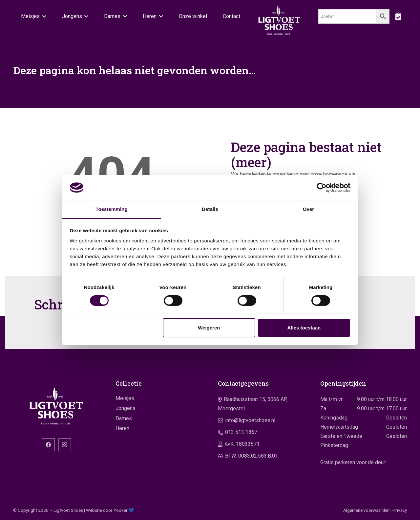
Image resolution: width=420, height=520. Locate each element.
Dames (124, 418)
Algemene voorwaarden (366, 510)
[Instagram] (65, 445)
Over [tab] (309, 209)
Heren (122, 428)
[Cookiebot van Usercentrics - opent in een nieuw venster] (322, 187)
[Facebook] (48, 445)
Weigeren (209, 328)
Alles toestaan (304, 328)
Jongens (126, 408)
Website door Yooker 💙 (110, 510)
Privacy (400, 510)
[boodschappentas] (398, 16)
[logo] (280, 20)
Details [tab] (210, 209)
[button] (43, 16)
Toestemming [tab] (112, 209)
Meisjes (125, 398)
